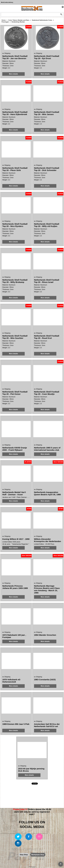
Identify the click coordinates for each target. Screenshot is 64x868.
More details (13, 74)
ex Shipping (6, 53)
